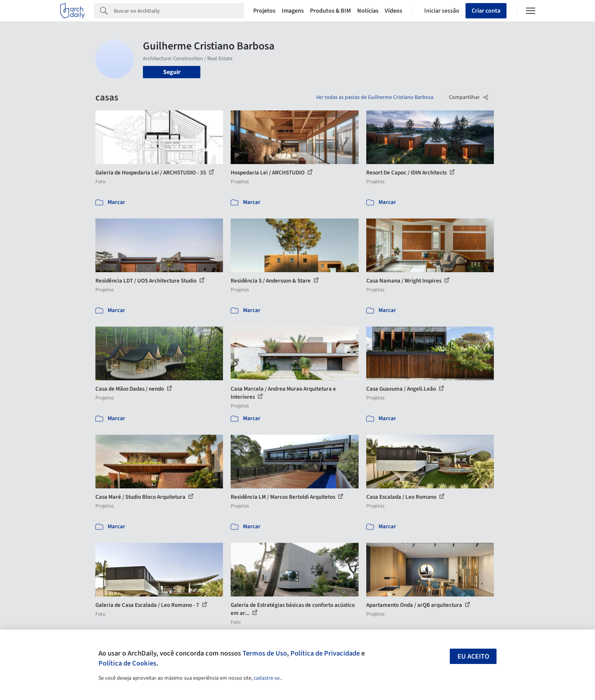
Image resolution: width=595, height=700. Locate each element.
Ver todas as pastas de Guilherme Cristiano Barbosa (375, 97)
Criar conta (486, 11)
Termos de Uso (265, 653)
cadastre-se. (267, 678)
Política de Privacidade (325, 653)
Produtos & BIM (330, 11)
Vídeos (393, 11)
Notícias (368, 11)
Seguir (172, 72)
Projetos (264, 11)
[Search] (179, 11)
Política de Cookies (127, 663)
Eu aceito (473, 656)
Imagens (293, 11)
